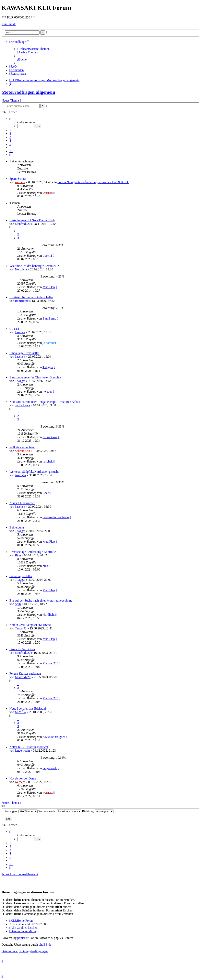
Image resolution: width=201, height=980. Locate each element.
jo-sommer (49, 343)
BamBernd (22, 301)
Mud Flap (49, 287)
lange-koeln (22, 751)
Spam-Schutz (18, 179)
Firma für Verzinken (22, 649)
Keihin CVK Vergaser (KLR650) (30, 625)
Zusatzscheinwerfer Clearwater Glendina (35, 377)
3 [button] (10, 137)
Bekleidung (17, 527)
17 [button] (11, 151)
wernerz (20, 182)
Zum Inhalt (9, 24)
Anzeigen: (21, 811)
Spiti (18, 604)
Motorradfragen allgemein (28, 92)
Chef (46, 493)
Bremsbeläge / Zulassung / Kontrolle (33, 552)
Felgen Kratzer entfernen (25, 674)
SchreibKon (22, 451)
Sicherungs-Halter (21, 576)
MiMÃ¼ (20, 712)
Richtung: (98, 811)
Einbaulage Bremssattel (24, 353)
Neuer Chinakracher (22, 503)
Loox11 (47, 256)
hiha (45, 566)
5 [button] (10, 144)
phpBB (22, 938)
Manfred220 (23, 224)
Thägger (48, 367)
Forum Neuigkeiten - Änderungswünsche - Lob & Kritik (93, 182)
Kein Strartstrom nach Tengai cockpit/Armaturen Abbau (45, 402)
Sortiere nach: (60, 811)
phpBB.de (45, 945)
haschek (20, 332)
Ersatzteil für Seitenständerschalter (31, 297)
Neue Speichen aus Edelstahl (28, 708)
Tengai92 (21, 628)
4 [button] (10, 141)
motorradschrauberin (56, 517)
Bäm (18, 555)
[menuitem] (33, 49)
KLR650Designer (54, 737)
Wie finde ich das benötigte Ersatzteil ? (34, 266)
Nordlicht (21, 269)
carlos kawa (22, 405)
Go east (14, 329)
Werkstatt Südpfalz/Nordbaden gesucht (34, 472)
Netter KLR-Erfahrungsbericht (29, 747)
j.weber (47, 392)
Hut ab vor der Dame (23, 778)
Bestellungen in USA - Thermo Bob (32, 220)
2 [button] (10, 133)
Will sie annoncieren (22, 447)
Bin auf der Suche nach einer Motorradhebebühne (41, 600)
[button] (10, 119)
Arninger (20, 475)
